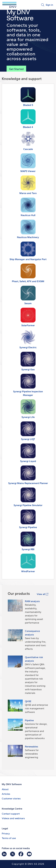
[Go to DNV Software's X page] (13, 854)
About (5, 789)
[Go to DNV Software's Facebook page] (21, 854)
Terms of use (9, 838)
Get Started (16, 69)
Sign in (49, 5)
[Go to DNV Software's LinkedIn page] (4, 854)
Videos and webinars (13, 818)
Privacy (6, 834)
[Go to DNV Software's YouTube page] (29, 854)
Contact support (11, 814)
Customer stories (11, 799)
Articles (6, 794)
